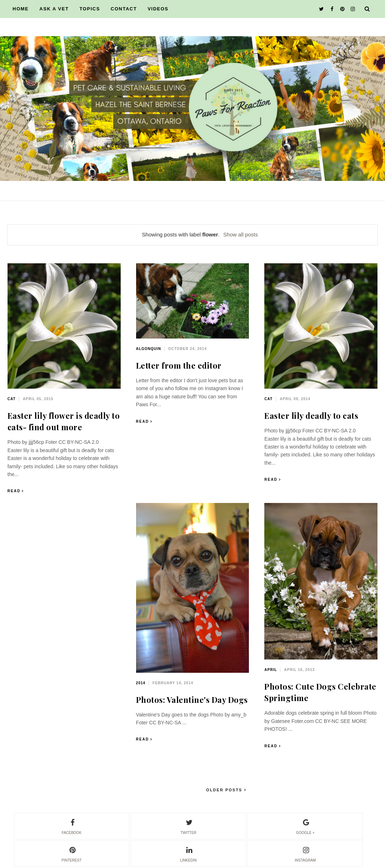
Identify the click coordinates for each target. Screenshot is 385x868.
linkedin (188, 853)
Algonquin (149, 349)
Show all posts (240, 234)
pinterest (72, 853)
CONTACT (124, 9)
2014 (141, 683)
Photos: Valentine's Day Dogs (192, 700)
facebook (71, 826)
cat (12, 399)
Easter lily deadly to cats (311, 416)
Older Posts (225, 790)
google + (305, 826)
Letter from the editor (179, 365)
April (271, 670)
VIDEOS (158, 9)
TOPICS (90, 9)
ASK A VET (54, 9)
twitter (188, 826)
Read (14, 491)
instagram (305, 853)
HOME (21, 9)
